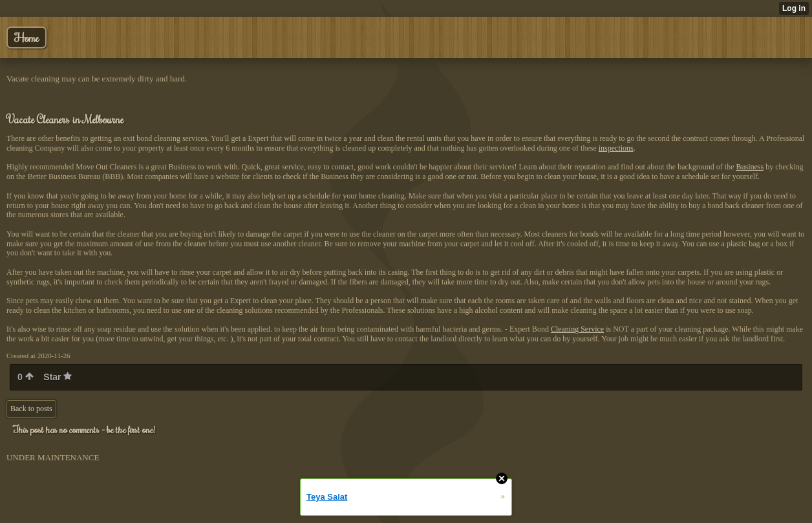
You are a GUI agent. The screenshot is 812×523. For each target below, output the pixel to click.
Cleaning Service (577, 329)
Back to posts (31, 409)
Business (750, 167)
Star (58, 377)
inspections (616, 148)
